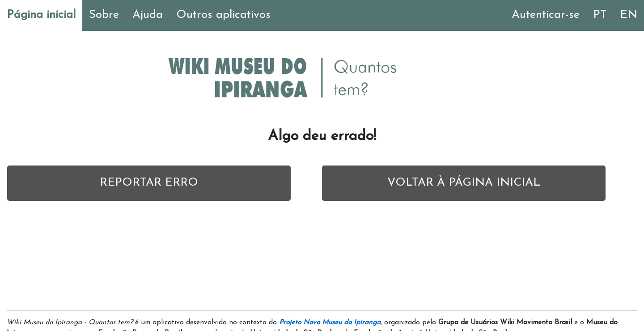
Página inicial (41, 15)
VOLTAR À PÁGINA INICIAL (464, 183)
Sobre (104, 15)
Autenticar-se (546, 15)
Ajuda (148, 15)
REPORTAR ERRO (149, 183)
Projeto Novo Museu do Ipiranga (330, 323)
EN (629, 15)
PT (600, 15)
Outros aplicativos (223, 15)
